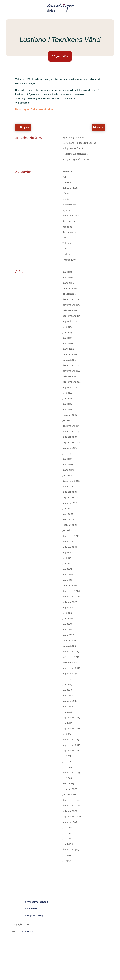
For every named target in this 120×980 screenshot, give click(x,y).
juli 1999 (67, 855)
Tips (65, 249)
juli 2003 (67, 778)
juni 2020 (68, 619)
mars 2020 (68, 635)
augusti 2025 (70, 321)
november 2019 (71, 657)
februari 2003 (70, 789)
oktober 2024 (70, 376)
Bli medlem (31, 909)
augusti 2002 (70, 822)
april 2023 (68, 465)
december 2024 (71, 366)
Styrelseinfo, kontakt (37, 902)
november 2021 (71, 542)
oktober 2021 (70, 547)
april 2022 (68, 514)
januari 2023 (69, 476)
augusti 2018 (70, 701)
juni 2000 (68, 844)
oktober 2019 (70, 663)
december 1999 (71, 850)
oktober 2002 (70, 811)
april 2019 (68, 696)
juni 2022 (67, 509)
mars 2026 (68, 283)
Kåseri (66, 194)
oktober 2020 (70, 602)
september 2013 (71, 745)
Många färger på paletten (76, 160)
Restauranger (70, 232)
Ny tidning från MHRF (74, 138)
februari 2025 (70, 354)
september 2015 (71, 718)
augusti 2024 (70, 388)
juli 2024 (67, 393)
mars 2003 (68, 784)
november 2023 (71, 432)
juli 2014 (67, 734)
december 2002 (71, 800)
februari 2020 (70, 641)
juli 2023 (67, 454)
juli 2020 (67, 613)
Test (65, 238)
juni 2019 (67, 685)
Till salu (67, 243)
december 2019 (71, 652)
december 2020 (71, 591)
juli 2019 (67, 679)
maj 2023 (67, 459)
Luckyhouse (26, 931)
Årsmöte (67, 172)
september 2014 (71, 729)
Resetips (67, 227)
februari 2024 (70, 415)
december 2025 (71, 300)
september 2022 (71, 498)
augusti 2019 (70, 674)
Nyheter (67, 210)
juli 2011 (67, 762)
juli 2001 (67, 833)
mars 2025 (68, 349)
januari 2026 (69, 294)
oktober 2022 (70, 492)
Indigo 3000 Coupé (73, 148)
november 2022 (71, 487)
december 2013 (71, 740)
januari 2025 (69, 360)
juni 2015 (67, 723)
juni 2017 (67, 712)
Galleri (66, 177)
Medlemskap (69, 205)
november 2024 (71, 371)
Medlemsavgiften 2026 (75, 154)
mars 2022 (68, 520)
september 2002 (72, 817)
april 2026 (68, 277)
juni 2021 (67, 564)
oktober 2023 (70, 437)
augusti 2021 (69, 553)
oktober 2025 (70, 310)
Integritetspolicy (34, 916)
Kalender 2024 (70, 188)
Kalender (67, 183)
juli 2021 (67, 558)
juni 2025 (67, 333)
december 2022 (71, 481)
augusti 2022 (70, 503)
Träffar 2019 (69, 260)
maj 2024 (67, 404)
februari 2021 (70, 586)
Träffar (66, 254)
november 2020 (71, 597)
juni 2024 (67, 399)
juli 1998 (67, 861)
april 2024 (68, 409)
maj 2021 (67, 569)
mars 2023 (68, 470)
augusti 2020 (70, 608)
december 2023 (71, 426)
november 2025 (71, 305)
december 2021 (71, 536)
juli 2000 (67, 839)
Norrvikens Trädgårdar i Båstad (79, 143)
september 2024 (72, 382)
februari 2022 (70, 525)
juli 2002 (67, 828)
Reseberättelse (71, 216)
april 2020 (68, 630)
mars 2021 (68, 580)
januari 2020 (69, 646)
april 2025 (68, 343)
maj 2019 (67, 690)
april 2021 (68, 575)
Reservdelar (69, 221)
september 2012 (71, 751)
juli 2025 (67, 327)
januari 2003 (69, 795)
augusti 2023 (70, 448)
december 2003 (71, 773)
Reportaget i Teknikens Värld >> (34, 109)
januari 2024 (69, 421)
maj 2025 (67, 338)
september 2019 (71, 668)
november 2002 (71, 806)
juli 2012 (67, 756)
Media (66, 199)
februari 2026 (70, 288)
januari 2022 (69, 531)
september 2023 (71, 442)
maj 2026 (67, 272)
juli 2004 (67, 767)
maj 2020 (67, 624)
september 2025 (71, 316)
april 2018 (68, 707)
